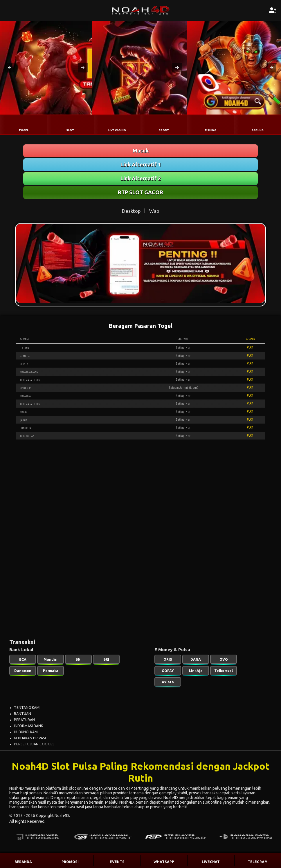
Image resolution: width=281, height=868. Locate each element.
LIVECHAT (211, 862)
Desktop (131, 211)
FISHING (211, 130)
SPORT (164, 130)
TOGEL (24, 130)
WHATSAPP (164, 862)
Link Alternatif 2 (141, 178)
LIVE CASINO (117, 130)
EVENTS (117, 862)
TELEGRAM (258, 862)
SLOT (70, 130)
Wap (154, 211)
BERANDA (23, 862)
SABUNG (257, 130)
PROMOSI (70, 862)
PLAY (250, 347)
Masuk (141, 150)
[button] (10, 68)
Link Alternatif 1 (141, 164)
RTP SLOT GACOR (140, 192)
